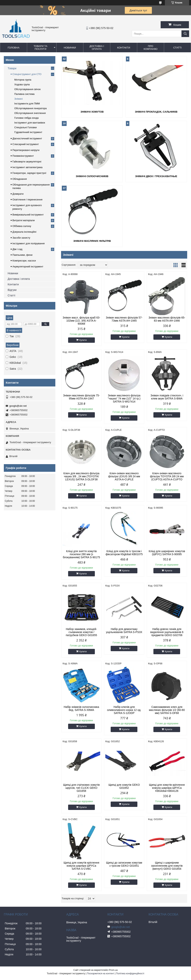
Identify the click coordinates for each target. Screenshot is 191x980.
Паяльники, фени (22, 255)
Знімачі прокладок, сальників (156, 112)
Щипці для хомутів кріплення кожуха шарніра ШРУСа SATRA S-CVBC (81, 866)
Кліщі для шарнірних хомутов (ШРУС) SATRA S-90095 (167, 553)
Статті (177, 48)
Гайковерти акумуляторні (27, 162)
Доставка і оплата (97, 48)
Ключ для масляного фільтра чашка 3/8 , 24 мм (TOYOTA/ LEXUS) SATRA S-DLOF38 (81, 476)
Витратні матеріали (24, 220)
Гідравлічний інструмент (28, 132)
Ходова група (22, 84)
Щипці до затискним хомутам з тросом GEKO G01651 (124, 864)
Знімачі (18, 99)
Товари (12, 68)
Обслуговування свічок (27, 89)
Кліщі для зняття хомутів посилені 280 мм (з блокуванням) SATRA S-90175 (81, 554)
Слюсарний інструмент (26, 144)
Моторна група (23, 80)
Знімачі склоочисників (92, 176)
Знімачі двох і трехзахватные (156, 176)
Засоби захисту (21, 238)
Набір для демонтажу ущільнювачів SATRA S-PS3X (124, 631)
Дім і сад (17, 249)
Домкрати (18, 194)
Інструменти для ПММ (27, 104)
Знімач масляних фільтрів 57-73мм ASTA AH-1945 (124, 319)
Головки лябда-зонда (26, 118)
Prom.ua (113, 970)
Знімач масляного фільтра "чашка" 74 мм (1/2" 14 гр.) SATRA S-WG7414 (124, 398)
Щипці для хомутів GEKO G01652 (124, 786)
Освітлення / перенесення (27, 200)
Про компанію (151, 48)
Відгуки (12, 290)
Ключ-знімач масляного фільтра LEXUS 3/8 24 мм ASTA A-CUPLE (124, 476)
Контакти (124, 48)
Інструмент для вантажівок (30, 123)
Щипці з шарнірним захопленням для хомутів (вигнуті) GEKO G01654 (167, 866)
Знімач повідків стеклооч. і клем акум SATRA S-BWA (167, 397)
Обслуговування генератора (31, 108)
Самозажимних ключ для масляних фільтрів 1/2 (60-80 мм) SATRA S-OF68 (167, 710)
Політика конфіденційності (130, 974)
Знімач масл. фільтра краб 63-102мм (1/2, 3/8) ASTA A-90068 (81, 321)
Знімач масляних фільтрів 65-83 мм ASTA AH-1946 (167, 319)
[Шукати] (185, 34)
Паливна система (24, 94)
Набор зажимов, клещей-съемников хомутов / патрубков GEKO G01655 (81, 632)
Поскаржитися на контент (101, 974)
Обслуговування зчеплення (30, 113)
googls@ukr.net (18, 406)
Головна (14, 48)
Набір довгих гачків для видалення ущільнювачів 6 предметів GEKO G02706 (167, 632)
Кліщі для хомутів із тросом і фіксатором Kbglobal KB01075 (124, 553)
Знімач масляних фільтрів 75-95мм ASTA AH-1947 (81, 397)
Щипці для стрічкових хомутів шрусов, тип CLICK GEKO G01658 (81, 788)
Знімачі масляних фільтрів (92, 241)
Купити (83, 340)
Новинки (70, 48)
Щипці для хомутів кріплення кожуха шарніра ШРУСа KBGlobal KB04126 (167, 788)
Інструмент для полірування (29, 243)
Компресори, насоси (24, 261)
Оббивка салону (22, 226)
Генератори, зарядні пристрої (29, 173)
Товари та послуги (40, 48)
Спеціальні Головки (25, 127)
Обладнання (20, 179)
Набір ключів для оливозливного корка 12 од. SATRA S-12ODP (124, 710)
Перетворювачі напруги (26, 150)
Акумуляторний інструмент (28, 267)
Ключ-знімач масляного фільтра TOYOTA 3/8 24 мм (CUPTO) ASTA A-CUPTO (167, 476)
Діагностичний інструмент (27, 138)
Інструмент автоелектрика (27, 167)
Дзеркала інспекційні (24, 232)
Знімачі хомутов (92, 112)
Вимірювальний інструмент (28, 215)
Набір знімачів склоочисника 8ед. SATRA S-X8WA (81, 708)
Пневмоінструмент (23, 156)
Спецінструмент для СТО (27, 74)
